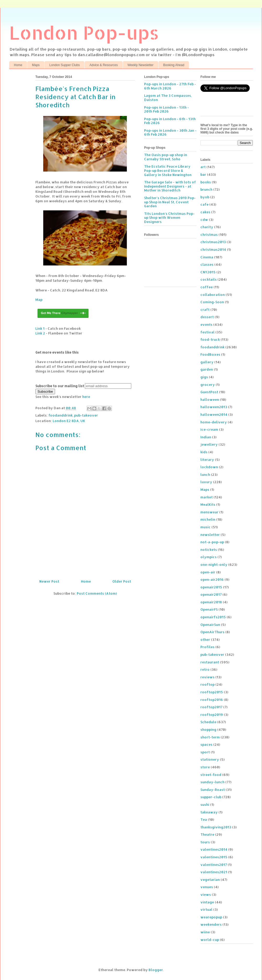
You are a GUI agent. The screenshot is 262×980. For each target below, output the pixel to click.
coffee (207, 287)
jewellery (209, 444)
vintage (207, 902)
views (206, 894)
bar (203, 174)
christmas (209, 235)
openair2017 (211, 594)
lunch (205, 475)
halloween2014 (214, 414)
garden (207, 369)
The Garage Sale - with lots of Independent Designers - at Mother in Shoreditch (170, 186)
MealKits (208, 504)
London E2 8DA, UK (69, 421)
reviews (208, 677)
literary (207, 460)
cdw (204, 220)
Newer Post (49, 581)
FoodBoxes (210, 354)
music (206, 527)
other (205, 640)
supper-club (211, 797)
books (206, 182)
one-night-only (214, 564)
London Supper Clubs (64, 65)
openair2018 (211, 602)
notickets (209, 550)
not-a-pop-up (212, 542)
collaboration (213, 295)
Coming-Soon (212, 302)
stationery (210, 759)
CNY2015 (208, 272)
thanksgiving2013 (216, 827)
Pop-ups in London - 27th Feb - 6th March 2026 (170, 86)
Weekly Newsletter (141, 65)
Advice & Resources (103, 65)
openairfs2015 (213, 617)
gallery (207, 362)
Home (18, 65)
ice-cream (209, 429)
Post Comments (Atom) (97, 593)
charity (207, 227)
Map (39, 300)
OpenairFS (209, 609)
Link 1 (40, 328)
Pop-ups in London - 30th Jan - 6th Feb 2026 (170, 132)
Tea (204, 819)
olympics (209, 557)
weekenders (211, 924)
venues (207, 887)
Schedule (208, 722)
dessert (207, 317)
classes (207, 264)
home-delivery (214, 422)
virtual (206, 909)
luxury (206, 482)
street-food (211, 775)
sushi (205, 805)
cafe (204, 204)
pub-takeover (86, 415)
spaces (206, 744)
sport (205, 752)
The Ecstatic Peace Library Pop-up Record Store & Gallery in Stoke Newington (168, 170)
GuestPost (209, 392)
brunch (206, 189)
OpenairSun (210, 625)
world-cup (210, 940)
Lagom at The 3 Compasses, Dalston (168, 98)
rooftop (208, 684)
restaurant (210, 662)
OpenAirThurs (212, 632)
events (206, 324)
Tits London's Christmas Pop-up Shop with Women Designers (169, 218)
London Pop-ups (84, 32)
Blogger (156, 970)
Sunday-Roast (213, 790)
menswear (209, 512)
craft (205, 310)
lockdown (209, 467)
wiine (205, 932)
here (86, 397)
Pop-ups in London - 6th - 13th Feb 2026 (170, 121)
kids (204, 452)
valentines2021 (214, 872)
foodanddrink (61, 415)
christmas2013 (213, 242)
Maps (36, 65)
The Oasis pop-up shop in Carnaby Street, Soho (166, 157)
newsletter (210, 535)
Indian (206, 437)
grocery (208, 385)
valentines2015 (214, 857)
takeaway (209, 812)
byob (205, 197)
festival (208, 332)
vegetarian (210, 880)
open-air (208, 572)
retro (205, 669)
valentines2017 (214, 865)
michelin (208, 519)
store (205, 767)
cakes (205, 212)
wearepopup (211, 917)
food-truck (210, 339)
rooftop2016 (212, 700)
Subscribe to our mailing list (60, 386)
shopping (208, 729)
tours (205, 842)
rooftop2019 (212, 715)
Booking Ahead (174, 65)
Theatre (207, 834)
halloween (210, 400)
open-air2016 (212, 579)
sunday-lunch (212, 782)
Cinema (207, 257)
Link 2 (40, 333)
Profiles (208, 647)
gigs (204, 377)
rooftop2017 (211, 707)
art (203, 167)
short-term (210, 737)
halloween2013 (214, 407)
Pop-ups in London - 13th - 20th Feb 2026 (167, 109)
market (207, 497)
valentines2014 (214, 849)
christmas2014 (213, 249)
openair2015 (211, 587)
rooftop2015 (212, 692)
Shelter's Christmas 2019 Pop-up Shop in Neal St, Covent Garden (170, 202)
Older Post (122, 581)
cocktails (209, 279)
